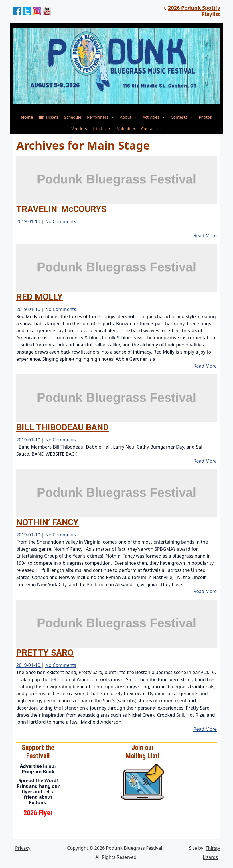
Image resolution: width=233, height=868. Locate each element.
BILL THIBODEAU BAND (63, 427)
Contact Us (151, 129)
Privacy (23, 848)
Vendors (79, 129)
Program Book (38, 772)
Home (27, 117)
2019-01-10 (29, 221)
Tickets (52, 117)
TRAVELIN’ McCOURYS (61, 209)
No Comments (61, 221)
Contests (182, 117)
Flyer (46, 813)
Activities (154, 117)
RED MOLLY (40, 297)
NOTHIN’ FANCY (48, 522)
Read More (205, 235)
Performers (101, 117)
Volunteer (126, 129)
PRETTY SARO (45, 653)
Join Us (102, 129)
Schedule (73, 117)
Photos (205, 117)
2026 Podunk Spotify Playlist (194, 11)
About (129, 117)
